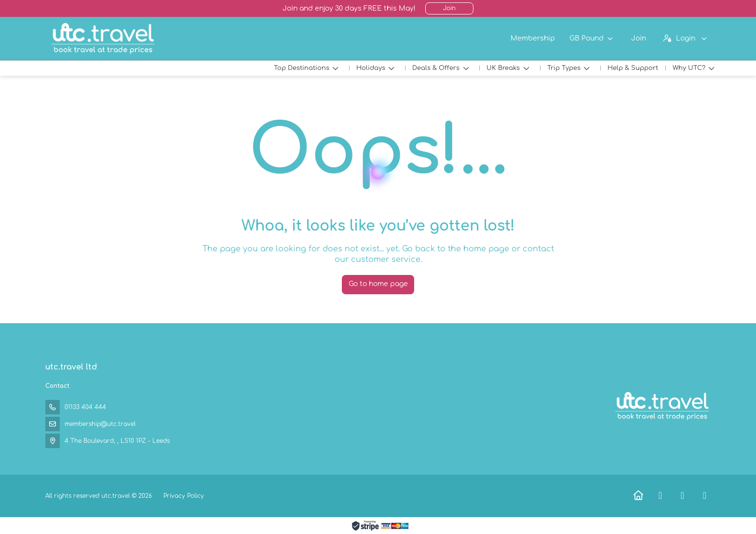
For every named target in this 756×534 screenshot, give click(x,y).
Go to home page (378, 284)
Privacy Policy (184, 496)
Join (449, 8)
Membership (533, 38)
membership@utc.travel (100, 424)
